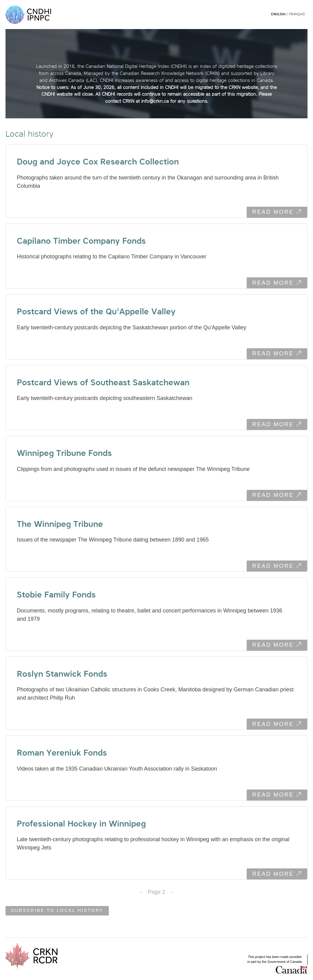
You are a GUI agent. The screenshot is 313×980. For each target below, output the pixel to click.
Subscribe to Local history (57, 911)
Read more (280, 213)
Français (297, 14)
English (278, 14)
